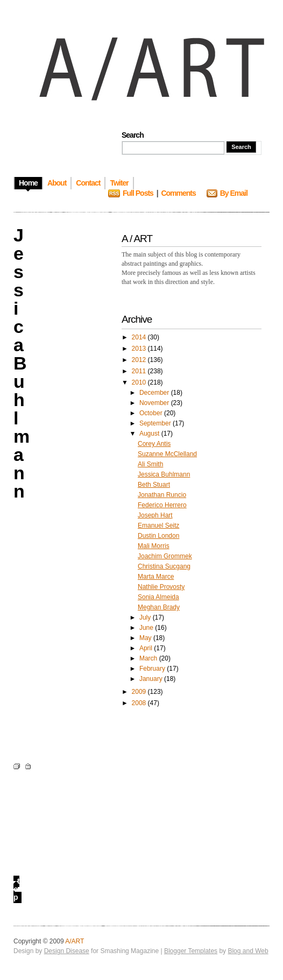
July (146, 617)
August (150, 434)
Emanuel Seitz (158, 525)
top (16, 889)
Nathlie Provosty (161, 587)
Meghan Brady (159, 607)
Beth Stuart (154, 485)
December (155, 393)
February (153, 669)
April (147, 648)
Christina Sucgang (164, 566)
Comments (178, 193)
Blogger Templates (191, 951)
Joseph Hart (155, 515)
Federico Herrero (162, 505)
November (155, 403)
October (152, 413)
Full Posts (138, 193)
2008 (140, 703)
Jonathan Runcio (162, 495)
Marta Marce (156, 577)
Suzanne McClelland (167, 454)
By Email (234, 193)
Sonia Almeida (158, 597)
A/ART (75, 941)
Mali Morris (154, 546)
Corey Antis (154, 444)
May (146, 638)
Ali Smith (150, 464)
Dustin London (158, 536)
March (149, 658)
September (156, 423)
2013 (140, 349)
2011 (140, 371)
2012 (140, 360)
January (152, 679)
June (147, 628)
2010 (140, 382)
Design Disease (67, 951)
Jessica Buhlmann (164, 474)
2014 (140, 337)
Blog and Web (248, 951)
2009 (140, 692)
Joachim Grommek (165, 556)
